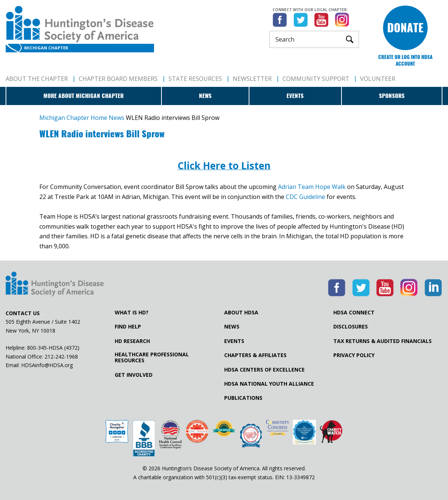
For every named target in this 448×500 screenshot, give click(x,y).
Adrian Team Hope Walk (312, 187)
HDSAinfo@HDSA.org (47, 365)
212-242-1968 (61, 357)
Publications (243, 398)
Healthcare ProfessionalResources (152, 357)
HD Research (132, 341)
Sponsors (392, 96)
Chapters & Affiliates (255, 355)
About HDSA (241, 313)
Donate (405, 28)
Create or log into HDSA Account (405, 60)
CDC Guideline (305, 197)
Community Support (316, 79)
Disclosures (351, 327)
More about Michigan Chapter (84, 96)
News (205, 96)
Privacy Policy (354, 355)
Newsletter (252, 79)
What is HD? (132, 313)
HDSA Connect (354, 313)
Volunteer (378, 79)
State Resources (195, 79)
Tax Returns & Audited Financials (382, 341)
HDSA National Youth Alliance (269, 384)
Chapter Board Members (118, 79)
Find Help (128, 327)
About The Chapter (37, 79)
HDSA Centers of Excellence (264, 370)
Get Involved (134, 375)
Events (295, 96)
